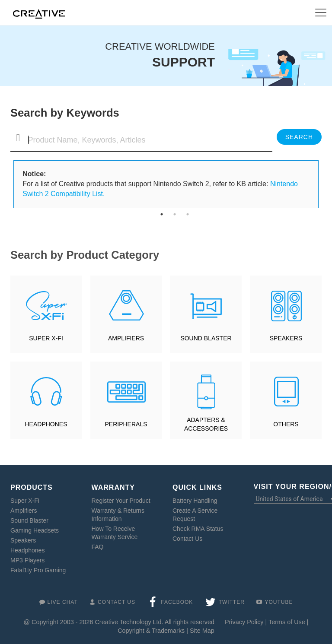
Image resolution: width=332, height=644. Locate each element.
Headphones (27, 550)
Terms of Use (287, 622)
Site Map (202, 631)
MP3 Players (27, 560)
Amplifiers (24, 511)
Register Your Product (121, 501)
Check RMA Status (198, 529)
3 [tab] (188, 214)
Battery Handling (195, 501)
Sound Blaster (29, 520)
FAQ (98, 547)
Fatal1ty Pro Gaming (38, 570)
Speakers (23, 540)
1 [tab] (162, 214)
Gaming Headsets (35, 530)
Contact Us (187, 539)
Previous (7, 184)
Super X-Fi (25, 501)
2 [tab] (175, 214)
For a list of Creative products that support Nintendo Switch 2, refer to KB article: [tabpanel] (160, 184)
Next (325, 184)
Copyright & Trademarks (151, 631)
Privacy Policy (244, 622)
